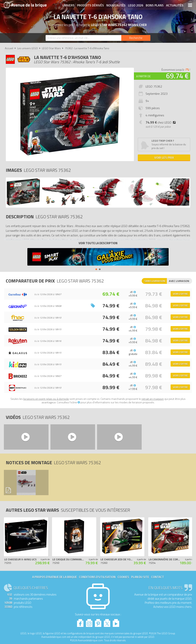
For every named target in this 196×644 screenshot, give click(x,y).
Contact (158, 577)
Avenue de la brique (25, 5)
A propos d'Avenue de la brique (55, 577)
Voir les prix (164, 158)
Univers (68, 5)
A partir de (143, 76)
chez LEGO (161, 122)
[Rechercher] (136, 38)
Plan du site (140, 577)
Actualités (175, 5)
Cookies (123, 577)
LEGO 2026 (136, 5)
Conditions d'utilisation (97, 577)
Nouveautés (116, 5)
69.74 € (177, 76)
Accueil (9, 48)
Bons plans (155, 5)
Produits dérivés (90, 5)
